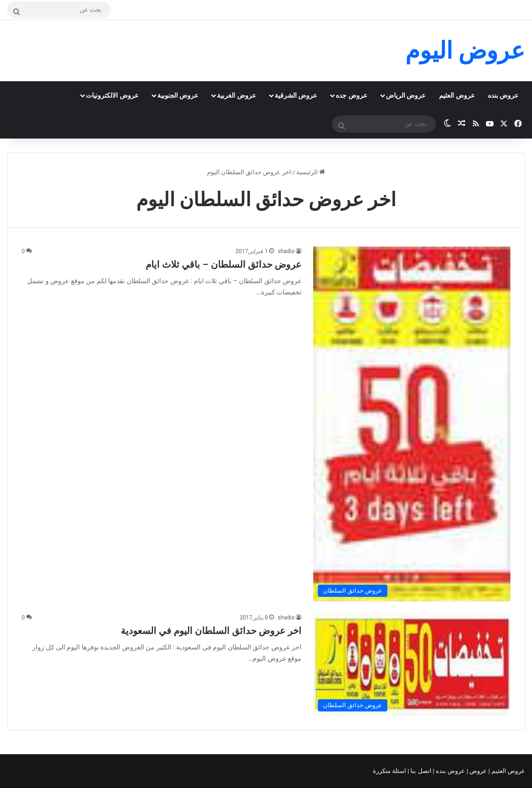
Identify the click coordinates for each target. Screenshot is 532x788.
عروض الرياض (406, 95)
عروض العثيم (457, 95)
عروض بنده (503, 95)
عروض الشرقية (296, 95)
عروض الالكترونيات (112, 95)
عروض (478, 771)
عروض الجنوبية (178, 95)
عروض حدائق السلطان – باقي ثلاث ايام (224, 264)
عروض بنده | (450, 771)
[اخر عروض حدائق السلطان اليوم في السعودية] (412, 664)
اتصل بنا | (420, 771)
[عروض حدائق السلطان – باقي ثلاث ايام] (412, 424)
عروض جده (351, 95)
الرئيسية (311, 172)
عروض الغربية (236, 95)
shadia (286, 251)
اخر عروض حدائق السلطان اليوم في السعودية (211, 631)
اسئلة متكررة (390, 771)
